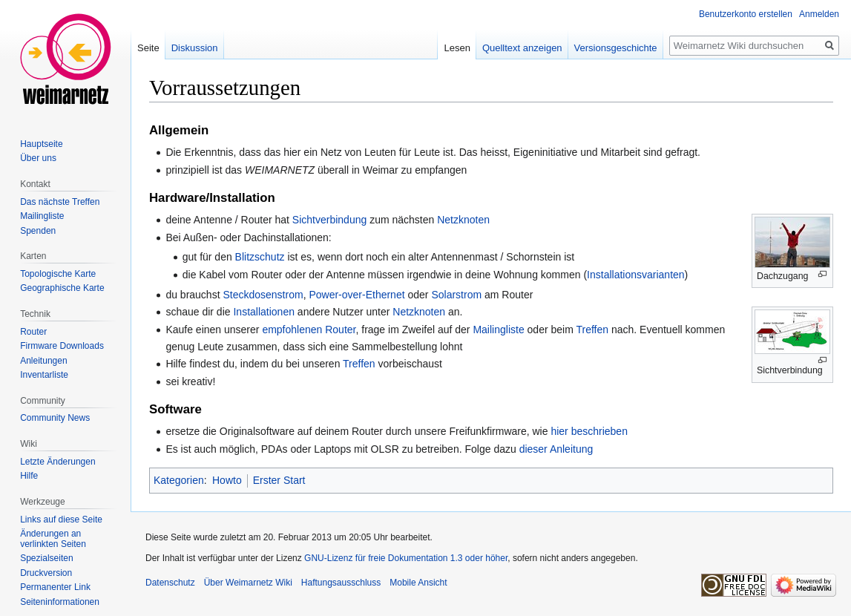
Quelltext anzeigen (522, 48)
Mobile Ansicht (418, 583)
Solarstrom (456, 295)
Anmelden (819, 14)
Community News (55, 418)
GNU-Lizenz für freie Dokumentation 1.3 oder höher (406, 558)
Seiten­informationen (60, 602)
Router (33, 332)
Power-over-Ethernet (356, 295)
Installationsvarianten (636, 275)
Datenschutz (170, 583)
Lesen (457, 48)
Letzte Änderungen (57, 462)
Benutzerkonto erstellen (746, 14)
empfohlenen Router (309, 330)
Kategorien (179, 480)
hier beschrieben (589, 431)
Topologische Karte (58, 274)
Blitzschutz (260, 257)
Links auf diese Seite (61, 520)
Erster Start (279, 480)
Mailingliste (498, 330)
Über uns (38, 158)
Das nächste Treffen (60, 202)
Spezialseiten (46, 558)
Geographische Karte (62, 288)
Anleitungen (43, 361)
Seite (148, 48)
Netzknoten (463, 220)
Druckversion (46, 573)
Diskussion (195, 48)
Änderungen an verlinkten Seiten (53, 539)
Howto (227, 480)
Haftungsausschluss (341, 583)
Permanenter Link (55, 587)
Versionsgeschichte (616, 48)
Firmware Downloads (62, 346)
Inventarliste (44, 375)
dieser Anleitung (556, 449)
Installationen (264, 312)
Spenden (38, 231)
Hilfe (29, 476)
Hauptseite (41, 144)
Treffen (592, 330)
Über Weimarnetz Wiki (248, 583)
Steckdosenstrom (263, 295)
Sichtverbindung (329, 220)
